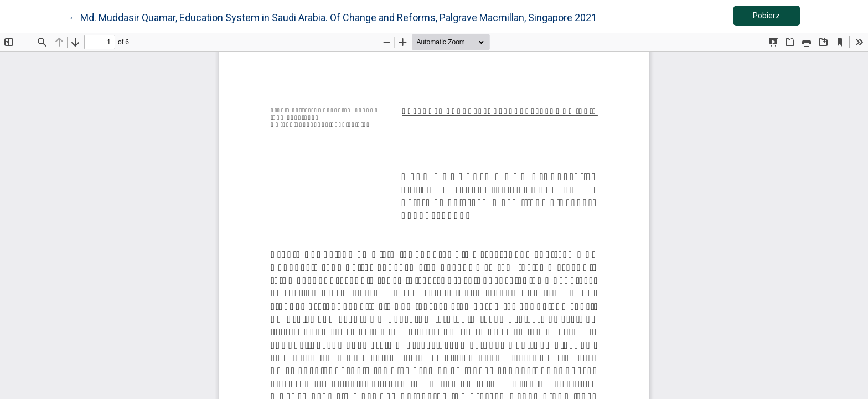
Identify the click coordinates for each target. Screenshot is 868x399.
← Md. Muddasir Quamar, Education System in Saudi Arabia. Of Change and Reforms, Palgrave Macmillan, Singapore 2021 (332, 17)
